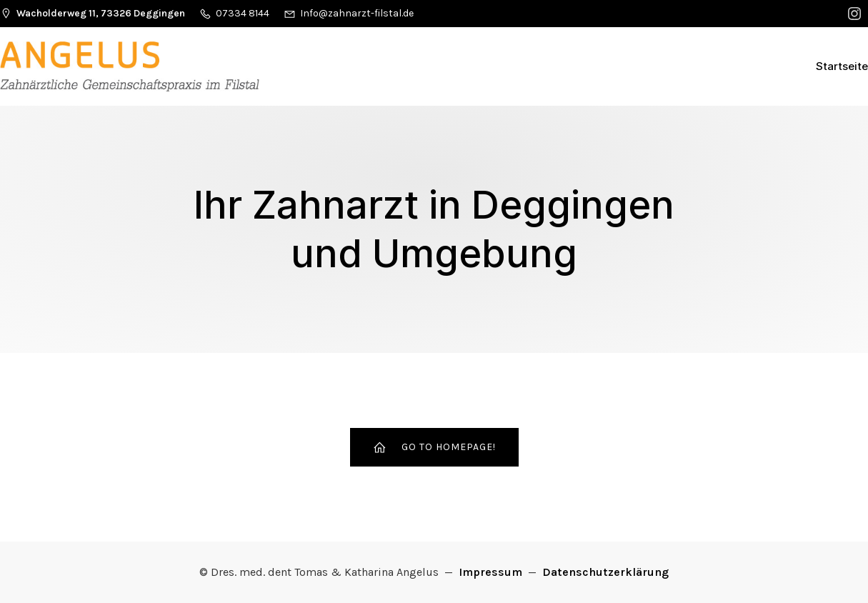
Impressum (490, 572)
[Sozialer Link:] (856, 14)
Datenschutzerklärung (605, 572)
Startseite (842, 66)
